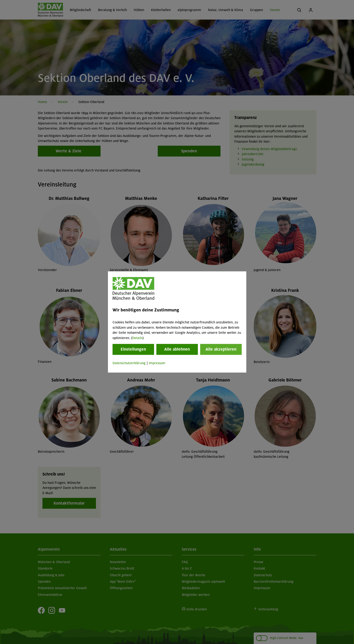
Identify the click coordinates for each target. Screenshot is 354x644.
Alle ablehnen (177, 349)
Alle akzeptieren (221, 349)
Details (137, 338)
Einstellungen (133, 349)
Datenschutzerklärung (129, 363)
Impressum (157, 363)
